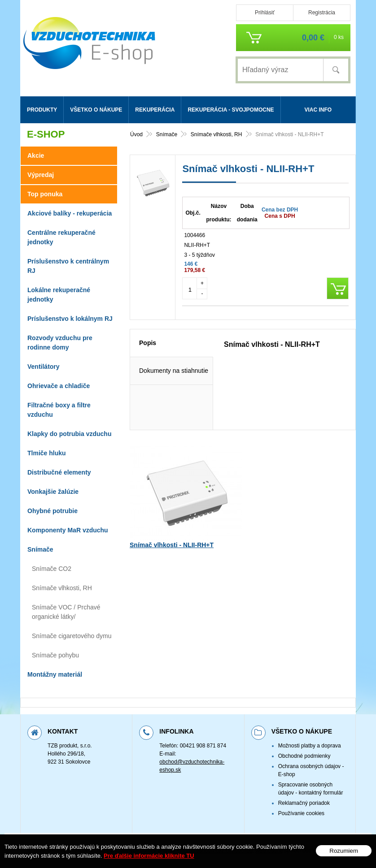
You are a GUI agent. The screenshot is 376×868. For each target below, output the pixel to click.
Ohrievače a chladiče (59, 386)
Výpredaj (41, 175)
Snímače (40, 549)
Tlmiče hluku (47, 453)
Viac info (318, 110)
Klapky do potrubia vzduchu (69, 434)
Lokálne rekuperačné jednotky (59, 295)
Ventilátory (44, 367)
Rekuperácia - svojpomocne (231, 110)
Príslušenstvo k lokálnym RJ (70, 319)
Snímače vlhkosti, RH (62, 588)
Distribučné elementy (59, 472)
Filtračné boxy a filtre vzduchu (59, 410)
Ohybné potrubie (52, 511)
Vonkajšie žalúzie (53, 492)
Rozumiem (344, 851)
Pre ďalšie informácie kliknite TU (149, 856)
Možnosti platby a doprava (310, 746)
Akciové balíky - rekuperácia (70, 213)
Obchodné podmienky (304, 756)
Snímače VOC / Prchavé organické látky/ (66, 612)
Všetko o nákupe (96, 110)
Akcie (36, 155)
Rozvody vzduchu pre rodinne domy (60, 343)
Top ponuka (45, 194)
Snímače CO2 (52, 569)
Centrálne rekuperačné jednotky (61, 237)
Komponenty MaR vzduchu (68, 530)
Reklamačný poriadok (304, 803)
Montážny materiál (55, 674)
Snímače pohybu (55, 655)
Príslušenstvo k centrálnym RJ (68, 266)
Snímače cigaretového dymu (72, 636)
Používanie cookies (301, 813)
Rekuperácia (155, 110)
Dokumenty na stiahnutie (174, 393)
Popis (148, 366)
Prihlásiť (265, 13)
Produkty (42, 110)
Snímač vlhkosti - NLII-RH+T (172, 568)
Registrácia (322, 13)
